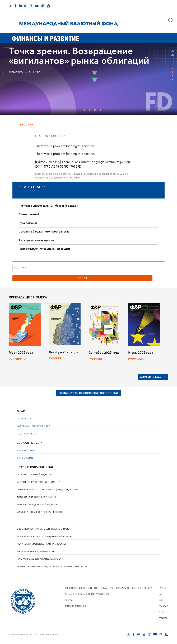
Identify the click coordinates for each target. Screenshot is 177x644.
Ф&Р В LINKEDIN (25, 458)
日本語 (162, 612)
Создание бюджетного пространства (44, 232)
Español (163, 618)
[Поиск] (171, 21)
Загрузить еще (153, 377)
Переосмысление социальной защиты (45, 249)
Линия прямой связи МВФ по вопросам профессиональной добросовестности (108, 588)
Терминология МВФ (75, 606)
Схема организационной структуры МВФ (87, 594)
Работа (69, 600)
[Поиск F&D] (82, 268)
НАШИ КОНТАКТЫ (26, 434)
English (163, 588)
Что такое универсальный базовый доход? (48, 206)
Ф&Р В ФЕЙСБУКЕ (26, 451)
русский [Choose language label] (28, 125)
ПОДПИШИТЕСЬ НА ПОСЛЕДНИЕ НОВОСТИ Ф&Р (88, 393)
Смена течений (29, 214)
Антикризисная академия (36, 240)
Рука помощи (28, 223)
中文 (161, 600)
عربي (161, 594)
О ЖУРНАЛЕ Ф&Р (25, 419)
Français (164, 606)
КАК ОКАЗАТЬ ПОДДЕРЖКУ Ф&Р (33, 426)
